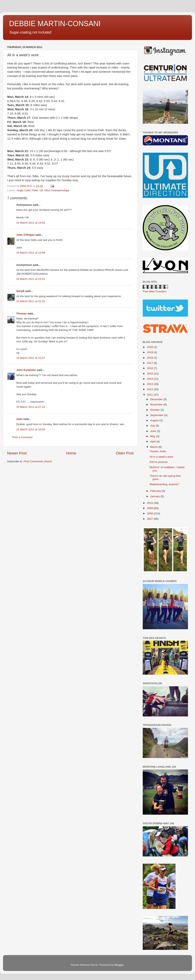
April (153, 441)
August (155, 420)
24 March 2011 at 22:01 (31, 279)
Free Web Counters (155, 291)
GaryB (20, 291)
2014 (150, 379)
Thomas (22, 314)
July (153, 426)
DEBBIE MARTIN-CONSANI (55, 24)
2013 (150, 384)
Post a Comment (22, 437)
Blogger (119, 965)
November (157, 405)
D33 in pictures (159, 462)
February (156, 491)
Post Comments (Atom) (38, 461)
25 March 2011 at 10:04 (31, 429)
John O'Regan (25, 235)
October (155, 410)
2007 (150, 519)
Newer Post (17, 453)
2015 (150, 374)
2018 (150, 358)
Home (71, 453)
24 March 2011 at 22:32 (31, 301)
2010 (150, 503)
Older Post (125, 453)
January (155, 496)
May (153, 436)
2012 (150, 389)
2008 (150, 513)
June (153, 431)
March (154, 447)
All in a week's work (161, 457)
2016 (150, 368)
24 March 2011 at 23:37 (31, 358)
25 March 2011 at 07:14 (31, 407)
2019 (150, 352)
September (157, 415)
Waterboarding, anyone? (164, 484)
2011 (150, 395)
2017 (150, 363)
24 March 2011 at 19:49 (31, 253)
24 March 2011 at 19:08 (31, 223)
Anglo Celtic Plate (27, 190)
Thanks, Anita (158, 451)
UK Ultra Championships (54, 190)
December (157, 399)
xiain (19, 419)
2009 (150, 508)
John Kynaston (26, 370)
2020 (150, 347)
